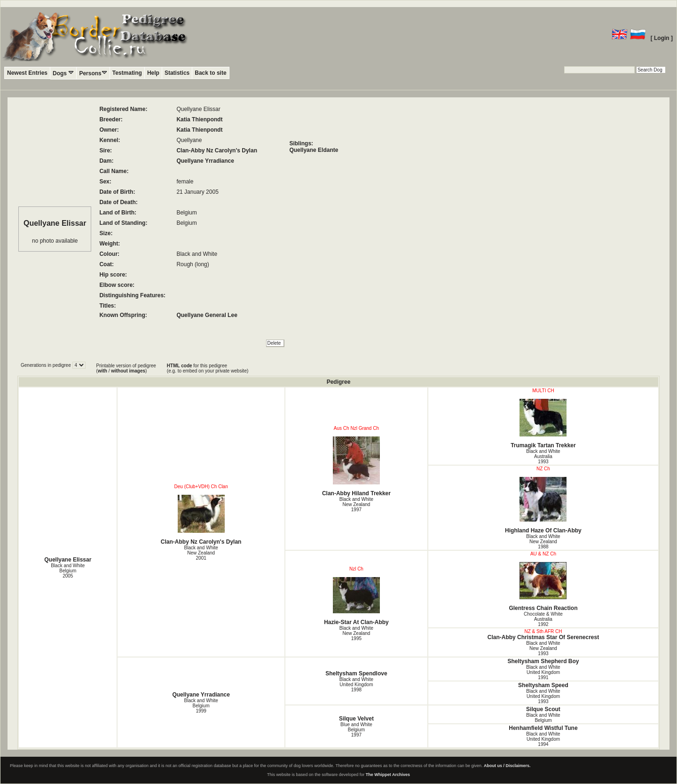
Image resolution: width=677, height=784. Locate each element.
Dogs (63, 73)
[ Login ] (662, 38)
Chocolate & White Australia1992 (543, 619)
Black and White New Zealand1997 (356, 504)
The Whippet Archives (388, 775)
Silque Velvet (356, 719)
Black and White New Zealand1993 (543, 648)
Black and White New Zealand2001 (201, 553)
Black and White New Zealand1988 (543, 542)
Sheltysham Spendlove (356, 673)
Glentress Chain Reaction (543, 587)
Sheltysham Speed (543, 685)
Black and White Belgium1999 (201, 706)
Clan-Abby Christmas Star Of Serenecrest (543, 637)
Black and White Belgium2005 (68, 571)
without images (128, 371)
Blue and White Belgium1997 (356, 730)
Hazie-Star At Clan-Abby (356, 601)
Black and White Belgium (543, 718)
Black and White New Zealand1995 (356, 633)
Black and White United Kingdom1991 (543, 672)
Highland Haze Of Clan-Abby (543, 505)
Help (153, 73)
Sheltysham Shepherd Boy (543, 661)
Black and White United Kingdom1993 (543, 696)
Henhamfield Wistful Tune (543, 728)
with (102, 371)
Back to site (210, 73)
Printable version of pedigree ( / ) (126, 368)
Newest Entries (27, 73)
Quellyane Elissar (68, 560)
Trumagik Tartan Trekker (543, 424)
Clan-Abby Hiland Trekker (356, 467)
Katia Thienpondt (199, 119)
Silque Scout (543, 709)
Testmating (127, 73)
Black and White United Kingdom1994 (543, 739)
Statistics (177, 73)
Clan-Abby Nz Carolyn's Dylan (217, 150)
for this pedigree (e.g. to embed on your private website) (208, 368)
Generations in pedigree (47, 365)
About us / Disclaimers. (507, 766)
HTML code (180, 366)
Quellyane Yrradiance (205, 161)
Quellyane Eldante (314, 150)
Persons (93, 73)
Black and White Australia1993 (543, 456)
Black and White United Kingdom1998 (356, 685)
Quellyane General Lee (207, 315)
